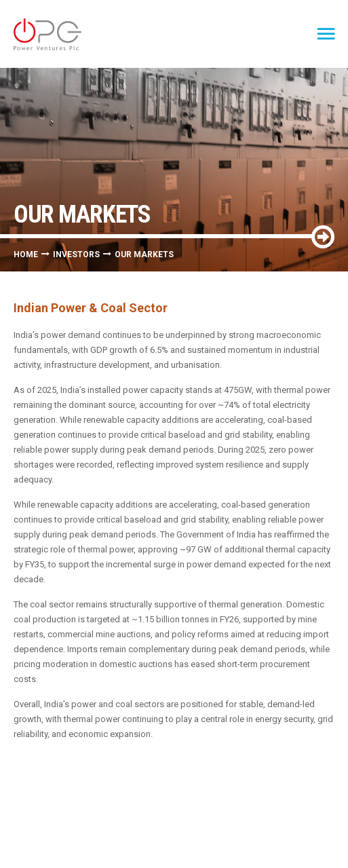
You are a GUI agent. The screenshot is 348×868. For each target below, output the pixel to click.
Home (26, 254)
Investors (76, 254)
